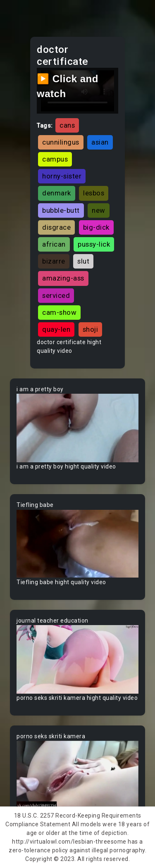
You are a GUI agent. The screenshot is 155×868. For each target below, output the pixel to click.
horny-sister (62, 176)
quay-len (56, 329)
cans (67, 125)
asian (100, 142)
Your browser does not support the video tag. (77, 428)
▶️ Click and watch (68, 86)
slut (83, 261)
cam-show (59, 312)
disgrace (56, 227)
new (99, 210)
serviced (56, 295)
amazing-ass (63, 278)
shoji (91, 329)
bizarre (54, 261)
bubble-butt (61, 210)
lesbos (94, 193)
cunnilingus (61, 142)
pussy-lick (94, 244)
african (54, 244)
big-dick (96, 227)
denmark (57, 193)
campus (55, 159)
